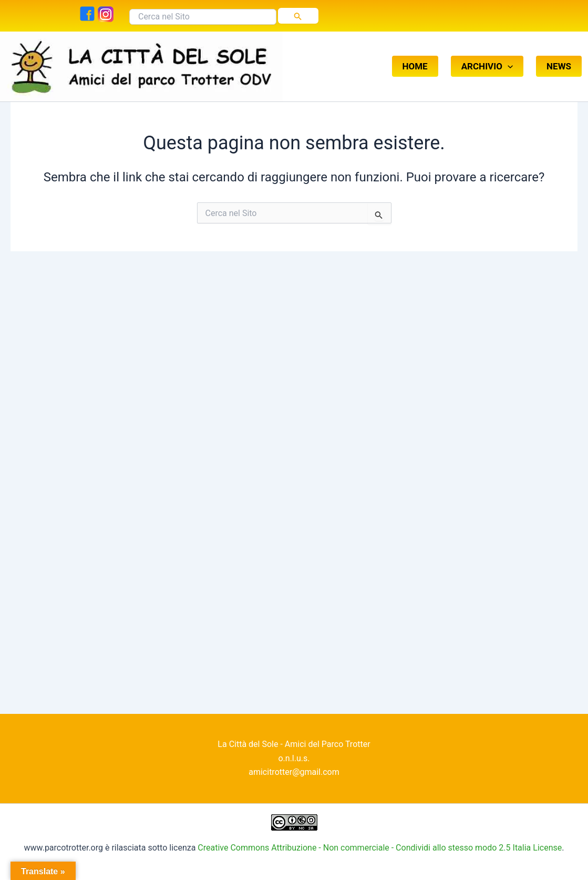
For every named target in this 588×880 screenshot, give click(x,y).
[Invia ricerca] (298, 16)
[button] (508, 55)
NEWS (559, 55)
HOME (415, 55)
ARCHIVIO (487, 55)
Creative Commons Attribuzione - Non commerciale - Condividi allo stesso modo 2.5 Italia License (380, 848)
